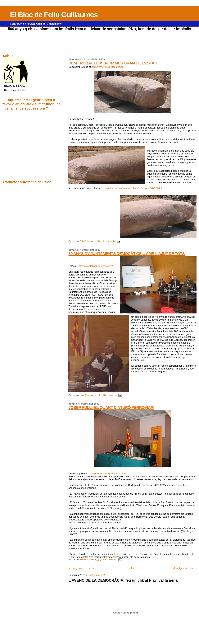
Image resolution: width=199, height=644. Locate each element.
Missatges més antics (185, 568)
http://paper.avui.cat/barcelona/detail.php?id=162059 (134, 188)
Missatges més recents (81, 568)
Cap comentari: (110, 395)
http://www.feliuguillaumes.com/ (95, 266)
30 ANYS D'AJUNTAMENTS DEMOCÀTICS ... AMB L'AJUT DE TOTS (127, 254)
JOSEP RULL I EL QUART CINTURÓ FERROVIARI (111, 407)
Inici (133, 568)
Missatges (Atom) (95, 575)
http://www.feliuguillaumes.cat (108, 67)
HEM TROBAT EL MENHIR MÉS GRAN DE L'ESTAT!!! (114, 63)
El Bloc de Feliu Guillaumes (54, 15)
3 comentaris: (109, 241)
